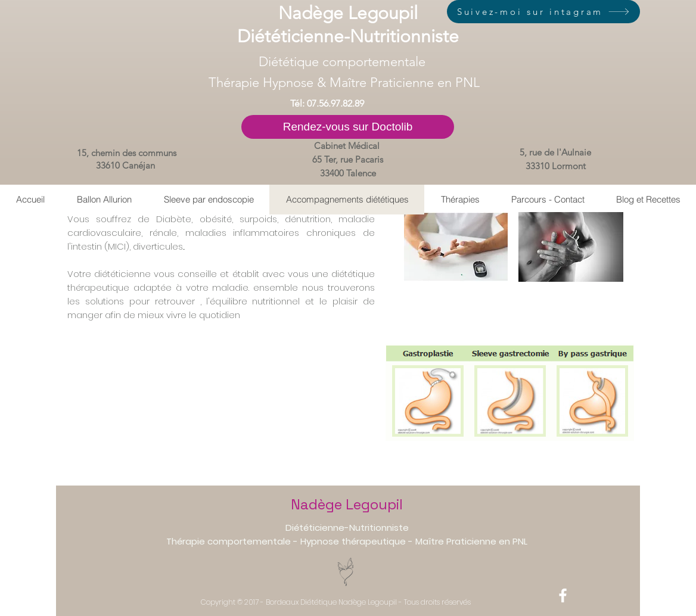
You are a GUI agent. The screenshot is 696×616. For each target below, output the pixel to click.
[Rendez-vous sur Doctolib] (348, 127)
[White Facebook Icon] (563, 595)
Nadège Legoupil (347, 504)
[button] (460, 200)
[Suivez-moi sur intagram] (543, 12)
